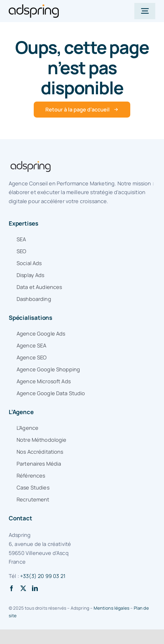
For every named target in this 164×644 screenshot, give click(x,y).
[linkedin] (35, 588)
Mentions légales (112, 608)
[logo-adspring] (34, 7)
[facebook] (12, 588)
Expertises (24, 223)
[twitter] (23, 588)
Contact (20, 518)
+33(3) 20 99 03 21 (43, 576)
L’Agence (21, 412)
